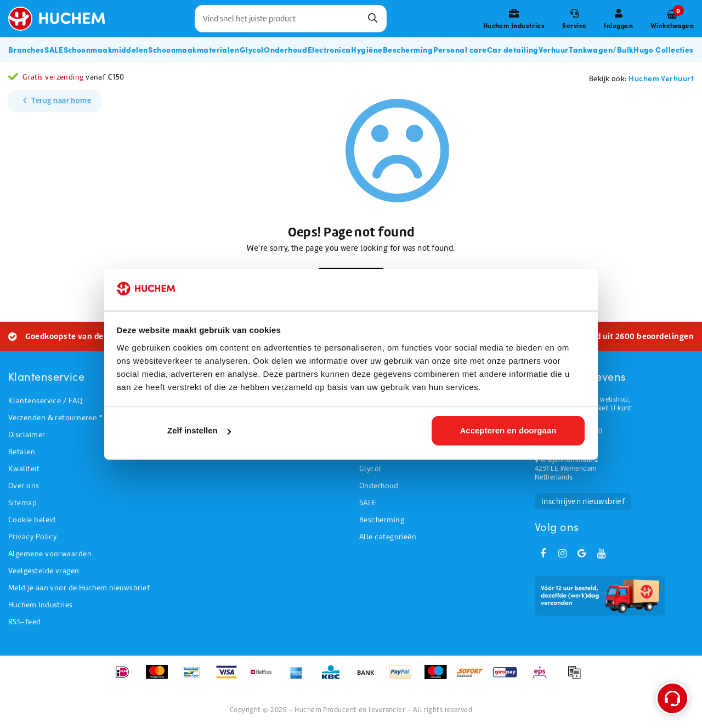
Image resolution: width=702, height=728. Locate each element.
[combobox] (291, 19)
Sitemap (22, 503)
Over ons (24, 486)
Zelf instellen (199, 430)
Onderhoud (379, 486)
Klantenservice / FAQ (45, 401)
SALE (368, 503)
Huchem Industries (41, 605)
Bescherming (382, 520)
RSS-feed (25, 622)
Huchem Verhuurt (661, 78)
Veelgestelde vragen (44, 571)
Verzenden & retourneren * (55, 418)
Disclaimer (27, 435)
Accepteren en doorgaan (508, 430)
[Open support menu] (672, 698)
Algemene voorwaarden (50, 554)
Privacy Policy (32, 537)
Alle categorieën (388, 537)
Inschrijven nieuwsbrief (583, 501)
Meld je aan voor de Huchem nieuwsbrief (79, 588)
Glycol (370, 469)
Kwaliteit (24, 469)
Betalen (22, 452)
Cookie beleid (32, 520)
